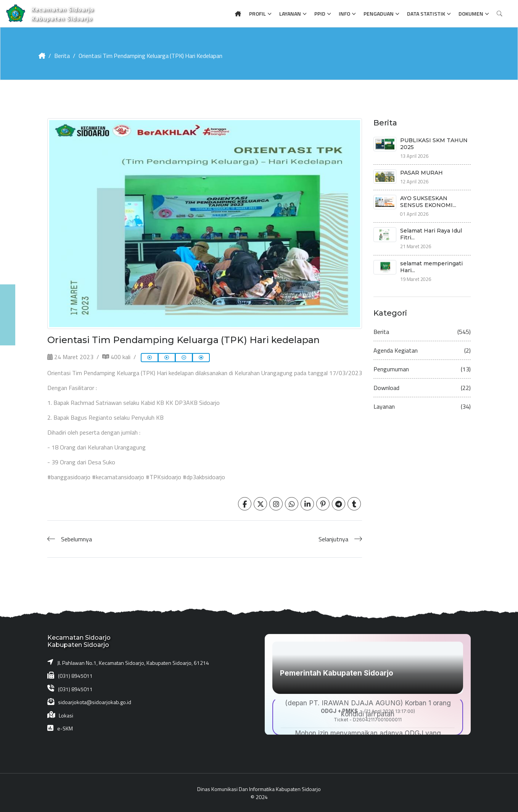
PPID (320, 14)
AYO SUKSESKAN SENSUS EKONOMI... (428, 201)
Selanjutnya (333, 539)
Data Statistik (426, 14)
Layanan (290, 14)
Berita (62, 56)
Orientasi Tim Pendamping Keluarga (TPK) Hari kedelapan (152, 56)
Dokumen (471, 14)
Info (344, 14)
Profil (257, 14)
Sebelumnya (76, 539)
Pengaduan (379, 14)
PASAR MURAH (421, 172)
